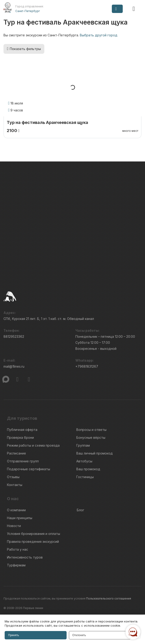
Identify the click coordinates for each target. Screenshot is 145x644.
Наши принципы (20, 518)
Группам (83, 445)
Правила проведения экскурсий (33, 541)
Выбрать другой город (99, 35)
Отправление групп (23, 461)
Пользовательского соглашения (109, 598)
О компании (16, 510)
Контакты (15, 485)
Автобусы (84, 461)
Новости (14, 526)
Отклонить (79, 635)
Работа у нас (18, 549)
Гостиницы (85, 477)
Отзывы (13, 477)
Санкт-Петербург (28, 11)
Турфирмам (16, 565)
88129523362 (14, 336)
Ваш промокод (88, 469)
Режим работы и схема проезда (33, 445)
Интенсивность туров (25, 557)
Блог (81, 510)
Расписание (16, 453)
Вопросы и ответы (91, 430)
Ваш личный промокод (95, 453)
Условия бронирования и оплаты (34, 534)
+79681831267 (87, 366)
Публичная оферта (22, 430)
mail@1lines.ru (14, 366)
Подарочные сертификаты (29, 469)
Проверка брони (20, 437)
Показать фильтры (24, 49)
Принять (14, 635)
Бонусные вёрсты (91, 437)
